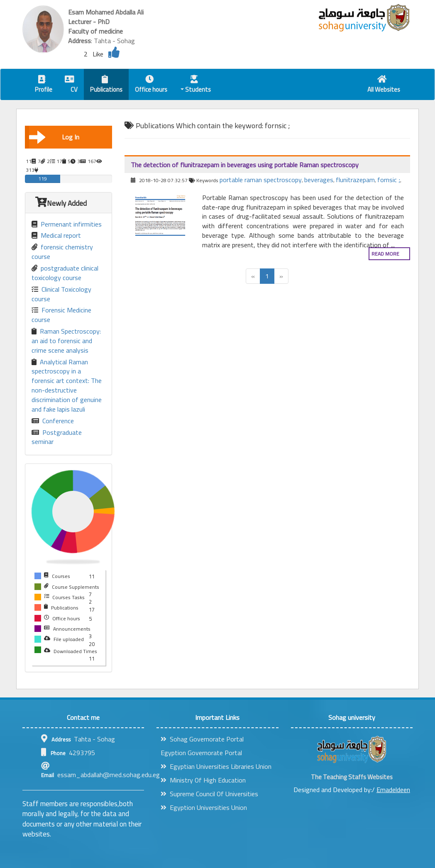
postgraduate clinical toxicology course (65, 273)
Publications (106, 85)
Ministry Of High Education (203, 780)
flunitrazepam (355, 180)
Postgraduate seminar (57, 437)
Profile (44, 85)
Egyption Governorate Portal (201, 753)
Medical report (56, 235)
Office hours (151, 85)
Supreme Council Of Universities (209, 794)
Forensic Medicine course (61, 315)
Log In (54, 137)
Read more (385, 254)
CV (71, 85)
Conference (53, 421)
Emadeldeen (393, 790)
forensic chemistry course (62, 252)
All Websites (384, 85)
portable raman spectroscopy (261, 180)
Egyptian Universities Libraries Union (216, 766)
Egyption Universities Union (204, 807)
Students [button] (196, 85)
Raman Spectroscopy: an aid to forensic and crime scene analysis (66, 341)
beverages (319, 180)
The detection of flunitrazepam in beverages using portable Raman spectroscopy (245, 165)
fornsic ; (389, 180)
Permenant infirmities (67, 224)
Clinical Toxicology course (61, 294)
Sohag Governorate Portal (202, 739)
